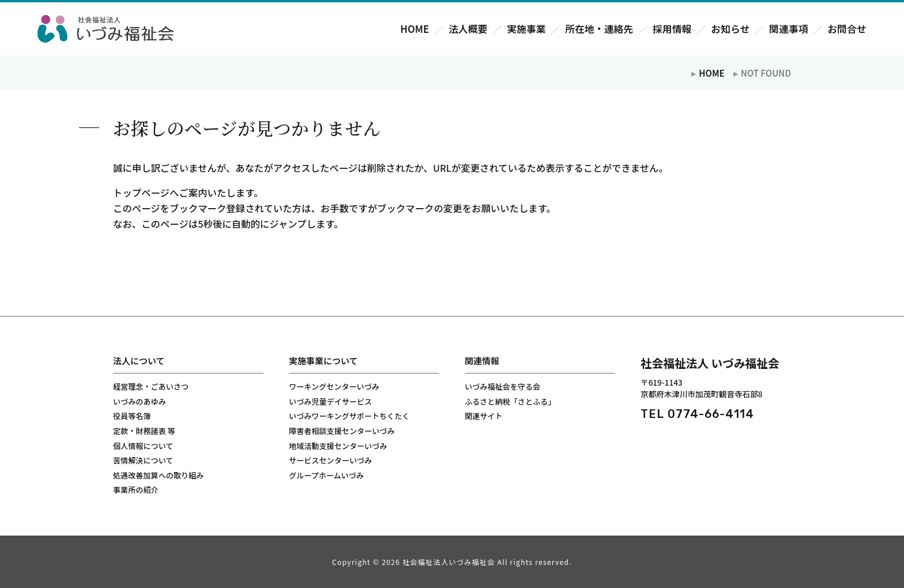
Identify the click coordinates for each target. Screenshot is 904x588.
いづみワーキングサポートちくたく (349, 416)
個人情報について (143, 446)
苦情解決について (143, 460)
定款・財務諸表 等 (144, 431)
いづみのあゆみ (140, 402)
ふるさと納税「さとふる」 (510, 402)
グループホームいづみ (326, 475)
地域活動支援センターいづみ (338, 446)
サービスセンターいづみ (330, 460)
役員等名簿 (132, 416)
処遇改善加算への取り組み (158, 475)
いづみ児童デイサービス (330, 402)
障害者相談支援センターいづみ (342, 431)
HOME (415, 29)
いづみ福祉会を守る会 (502, 387)
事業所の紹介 (136, 490)
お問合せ (847, 29)
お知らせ (730, 29)
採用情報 (672, 29)
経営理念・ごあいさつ (151, 387)
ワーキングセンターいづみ (334, 387)
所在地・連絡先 (599, 29)
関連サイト (484, 416)
